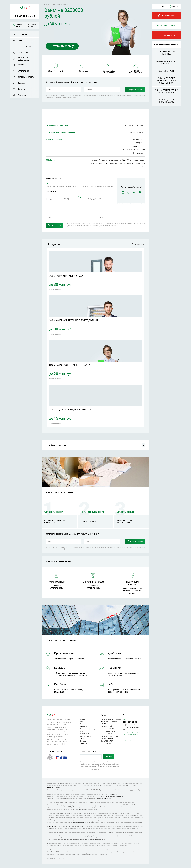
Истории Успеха (25, 47)
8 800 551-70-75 (25, 16)
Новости (21, 65)
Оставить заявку (62, 46)
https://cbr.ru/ (114, 794)
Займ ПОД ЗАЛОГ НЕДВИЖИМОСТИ (166, 101)
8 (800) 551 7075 (51, 522)
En (163, 7)
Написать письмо (32, 25)
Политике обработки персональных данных (71, 839)
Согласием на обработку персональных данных (100, 96)
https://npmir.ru (131, 807)
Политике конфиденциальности (94, 839)
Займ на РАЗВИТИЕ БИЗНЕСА (166, 53)
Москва (175, 6)
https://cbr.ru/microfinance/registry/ (112, 796)
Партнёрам (23, 53)
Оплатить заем (56, 588)
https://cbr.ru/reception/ (104, 798)
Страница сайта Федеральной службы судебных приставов (65, 826)
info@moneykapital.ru (130, 725)
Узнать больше (55, 290)
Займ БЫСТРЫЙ (166, 71)
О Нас (20, 40)
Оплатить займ (24, 71)
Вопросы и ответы (26, 77)
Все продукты (138, 244)
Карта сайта (95, 769)
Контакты (22, 89)
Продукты (22, 34)
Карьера (21, 83)
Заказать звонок (20, 25)
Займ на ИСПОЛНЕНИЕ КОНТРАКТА (166, 63)
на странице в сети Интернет (81, 822)
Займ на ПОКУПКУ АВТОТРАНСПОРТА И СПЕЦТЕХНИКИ (166, 81)
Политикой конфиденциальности (65, 97)
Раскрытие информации (23, 59)
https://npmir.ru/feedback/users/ (88, 809)
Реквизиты (23, 95)
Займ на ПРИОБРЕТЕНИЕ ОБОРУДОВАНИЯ (166, 91)
